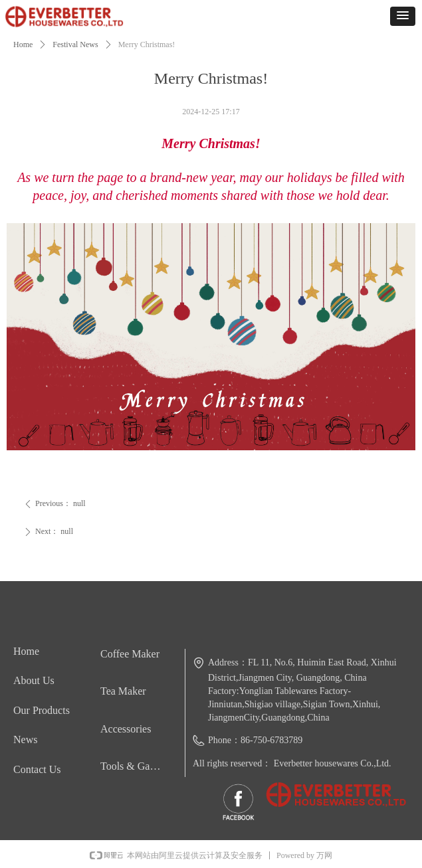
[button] (403, 16)
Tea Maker (123, 691)
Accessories (126, 729)
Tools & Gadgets (136, 766)
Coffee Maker (130, 654)
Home (23, 44)
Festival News (75, 44)
